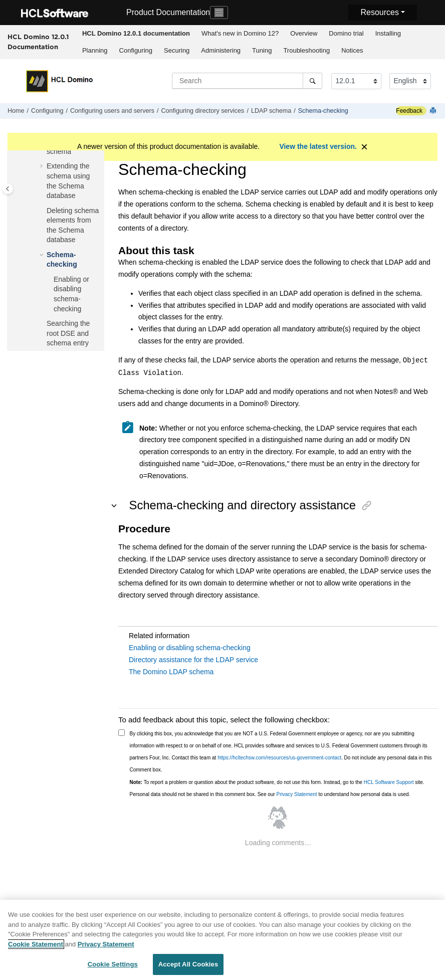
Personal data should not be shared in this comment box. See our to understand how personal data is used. (270, 794)
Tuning (262, 50)
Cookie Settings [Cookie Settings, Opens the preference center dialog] (113, 969)
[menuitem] (136, 34)
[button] (43, 166)
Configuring (136, 50)
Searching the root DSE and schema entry (68, 333)
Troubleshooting (306, 50)
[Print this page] (434, 111)
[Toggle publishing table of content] (8, 189)
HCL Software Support (389, 782)
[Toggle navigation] (219, 13)
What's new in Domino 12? (240, 33)
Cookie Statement (36, 949)
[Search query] (247, 81)
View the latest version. (318, 146)
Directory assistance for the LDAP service (193, 660)
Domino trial (346, 33)
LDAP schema (271, 111)
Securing (177, 50)
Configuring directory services (203, 111)
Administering (221, 50)
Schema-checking (323, 111)
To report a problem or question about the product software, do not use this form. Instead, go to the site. (277, 782)
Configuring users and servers (112, 111)
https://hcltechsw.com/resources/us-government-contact (279, 758)
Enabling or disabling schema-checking (190, 648)
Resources (379, 12)
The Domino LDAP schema (171, 672)
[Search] (312, 81)
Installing (388, 33)
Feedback (409, 111)
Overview (304, 33)
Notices (352, 50)
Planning (95, 50)
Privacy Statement (296, 794)
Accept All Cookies (188, 969)
